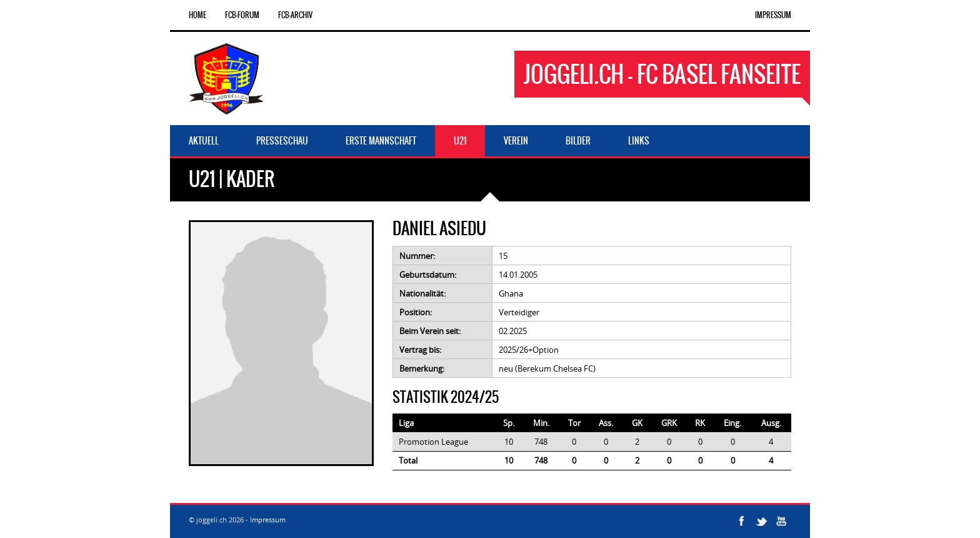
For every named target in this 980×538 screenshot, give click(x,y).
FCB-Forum (242, 15)
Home (197, 15)
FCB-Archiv (295, 15)
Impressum (773, 15)
